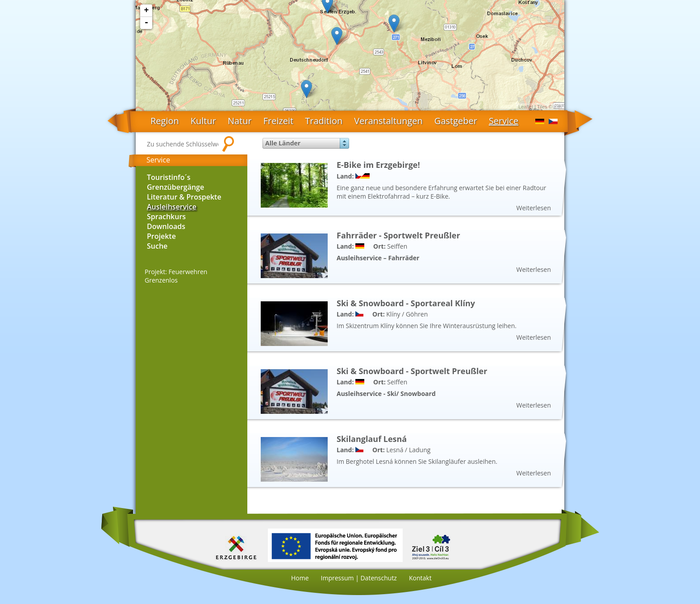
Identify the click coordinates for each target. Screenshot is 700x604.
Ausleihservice (172, 207)
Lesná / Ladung (408, 450)
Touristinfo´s (169, 177)
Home (300, 578)
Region (165, 121)
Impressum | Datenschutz (359, 578)
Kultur (203, 121)
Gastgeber (456, 121)
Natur (240, 121)
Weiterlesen (534, 208)
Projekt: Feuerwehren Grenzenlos (176, 276)
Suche (157, 246)
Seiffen (397, 246)
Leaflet (526, 107)
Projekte (161, 236)
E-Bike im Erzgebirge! (378, 165)
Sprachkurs (166, 217)
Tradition (324, 121)
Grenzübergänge (175, 187)
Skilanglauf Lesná (372, 439)
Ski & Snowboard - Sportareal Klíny (406, 303)
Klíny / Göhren (407, 314)
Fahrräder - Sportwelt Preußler (398, 235)
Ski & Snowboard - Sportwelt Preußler (412, 371)
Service (504, 121)
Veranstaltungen (388, 121)
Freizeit (279, 121)
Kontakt (420, 578)
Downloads (166, 226)
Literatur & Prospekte (184, 197)
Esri (558, 107)
